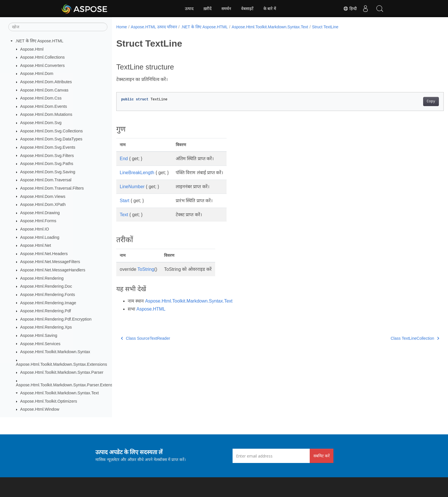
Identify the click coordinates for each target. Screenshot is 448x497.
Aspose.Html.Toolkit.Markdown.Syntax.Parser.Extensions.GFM (73, 385)
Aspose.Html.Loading (40, 237)
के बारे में (270, 9)
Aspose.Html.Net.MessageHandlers (53, 270)
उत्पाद (189, 9)
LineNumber (132, 187)
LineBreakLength (137, 173)
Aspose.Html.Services (40, 344)
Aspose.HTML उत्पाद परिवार (154, 27)
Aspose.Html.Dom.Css (41, 98)
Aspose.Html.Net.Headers (44, 254)
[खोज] (58, 27)
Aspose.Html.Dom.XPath (43, 204)
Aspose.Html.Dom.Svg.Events (48, 147)
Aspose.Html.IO (35, 229)
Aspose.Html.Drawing (40, 213)
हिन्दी (350, 9)
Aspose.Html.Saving (39, 335)
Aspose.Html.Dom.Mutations (46, 114)
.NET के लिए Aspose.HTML (39, 41)
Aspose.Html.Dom (37, 73)
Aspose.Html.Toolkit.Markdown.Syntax (55, 352)
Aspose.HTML (151, 309)
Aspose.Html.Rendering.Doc (46, 286)
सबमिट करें (322, 456)
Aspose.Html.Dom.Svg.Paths (47, 164)
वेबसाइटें (247, 9)
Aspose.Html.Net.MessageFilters (50, 262)
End (124, 159)
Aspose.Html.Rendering (42, 278)
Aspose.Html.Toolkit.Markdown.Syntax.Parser (62, 372)
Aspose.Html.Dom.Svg (41, 123)
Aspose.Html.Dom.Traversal (46, 180)
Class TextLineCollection (392, 338)
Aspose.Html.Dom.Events (44, 106)
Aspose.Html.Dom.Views (43, 196)
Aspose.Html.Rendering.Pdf (46, 311)
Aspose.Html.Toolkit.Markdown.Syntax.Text (60, 393)
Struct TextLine (325, 27)
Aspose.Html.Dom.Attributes (46, 82)
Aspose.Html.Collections (43, 57)
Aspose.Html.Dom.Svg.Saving (48, 172)
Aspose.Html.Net (36, 245)
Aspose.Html (32, 49)
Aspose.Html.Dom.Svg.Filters (47, 156)
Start (125, 201)
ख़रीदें (207, 9)
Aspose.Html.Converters (43, 65)
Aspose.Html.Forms (38, 221)
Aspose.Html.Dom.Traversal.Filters (52, 188)
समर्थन (226, 9)
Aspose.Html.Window (40, 409)
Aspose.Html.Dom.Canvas (44, 90)
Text (124, 215)
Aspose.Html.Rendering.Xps (46, 327)
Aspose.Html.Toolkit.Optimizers (49, 401)
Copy (408, 102)
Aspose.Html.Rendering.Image (48, 303)
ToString (146, 269)
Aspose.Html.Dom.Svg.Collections (52, 131)
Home (122, 27)
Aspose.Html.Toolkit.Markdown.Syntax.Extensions (62, 364)
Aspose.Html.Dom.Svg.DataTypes (51, 139)
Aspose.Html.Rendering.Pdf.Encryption (56, 319)
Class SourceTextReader (145, 338)
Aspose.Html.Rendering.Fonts (48, 295)
